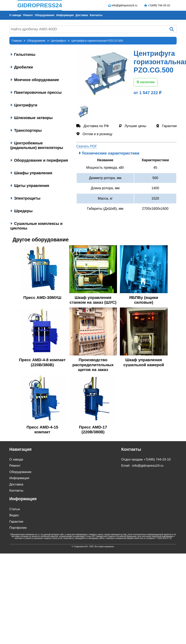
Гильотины (23, 54)
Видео (14, 515)
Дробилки (22, 67)
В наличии (146, 82)
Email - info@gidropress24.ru (142, 466)
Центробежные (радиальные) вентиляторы (37, 145)
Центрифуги (24, 105)
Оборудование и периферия (39, 160)
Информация (65, 15)
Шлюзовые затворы (32, 118)
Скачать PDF (87, 146)
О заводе (15, 15)
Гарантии (16, 522)
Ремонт (28, 15)
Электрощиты (25, 198)
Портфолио (18, 528)
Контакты (96, 15)
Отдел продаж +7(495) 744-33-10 (146, 459)
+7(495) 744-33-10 (159, 5)
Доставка (82, 15)
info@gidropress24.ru (124, 5)
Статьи (15, 509)
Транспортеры (26, 130)
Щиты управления (30, 186)
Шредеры (22, 211)
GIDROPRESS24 (40, 5)
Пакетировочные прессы (36, 92)
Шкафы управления (31, 173)
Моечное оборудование (35, 80)
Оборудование (45, 15)
